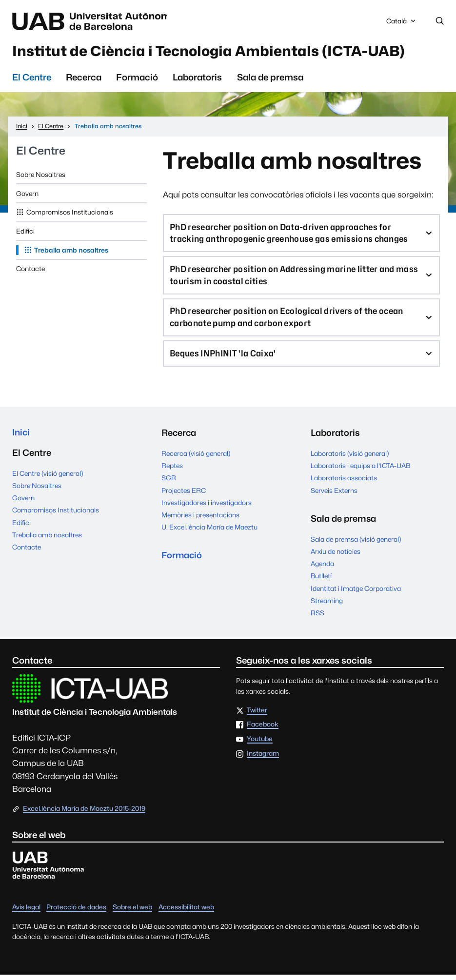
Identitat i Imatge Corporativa (356, 593)
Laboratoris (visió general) (350, 459)
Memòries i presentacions (200, 520)
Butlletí (321, 581)
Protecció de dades (76, 912)
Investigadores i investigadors (207, 508)
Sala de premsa (270, 79)
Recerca (84, 79)
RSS (317, 618)
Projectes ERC (184, 495)
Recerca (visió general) (196, 459)
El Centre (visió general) (48, 479)
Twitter (257, 716)
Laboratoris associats (344, 483)
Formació (137, 79)
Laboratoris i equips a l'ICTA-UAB (360, 471)
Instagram (263, 759)
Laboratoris (197, 79)
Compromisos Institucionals (70, 214)
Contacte (30, 270)
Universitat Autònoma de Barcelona (97, 21)
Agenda (322, 569)
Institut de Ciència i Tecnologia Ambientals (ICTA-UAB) (219, 52)
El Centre (32, 79)
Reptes (172, 471)
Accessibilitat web (186, 912)
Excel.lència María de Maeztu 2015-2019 (84, 814)
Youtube (260, 745)
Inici (21, 438)
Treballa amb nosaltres (71, 252)
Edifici (25, 233)
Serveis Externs (334, 495)
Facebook (263, 730)
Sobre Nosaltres (41, 176)
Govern (27, 195)
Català (402, 24)
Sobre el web (132, 912)
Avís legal (26, 912)
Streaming (327, 606)
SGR (169, 483)
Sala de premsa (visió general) (356, 544)
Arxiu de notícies (336, 557)
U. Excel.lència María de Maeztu (209, 532)
